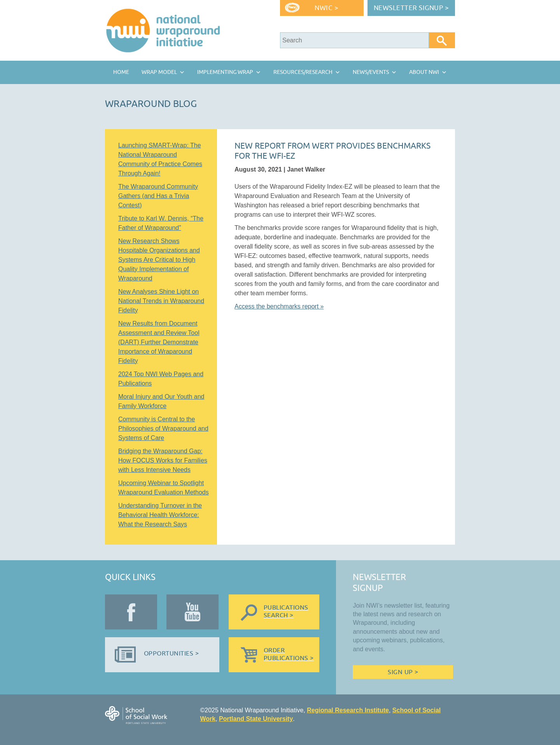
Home (121, 72)
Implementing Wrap (225, 72)
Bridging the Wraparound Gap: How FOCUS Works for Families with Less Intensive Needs (163, 460)
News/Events (371, 72)
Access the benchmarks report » (279, 306)
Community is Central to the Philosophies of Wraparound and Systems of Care (163, 429)
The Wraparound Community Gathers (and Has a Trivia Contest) (158, 196)
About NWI (424, 72)
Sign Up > (403, 672)
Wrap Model (159, 72)
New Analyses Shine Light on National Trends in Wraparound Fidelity (161, 301)
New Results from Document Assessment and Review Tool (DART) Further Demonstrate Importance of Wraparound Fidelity (159, 342)
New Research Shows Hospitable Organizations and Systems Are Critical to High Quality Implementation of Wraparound (159, 260)
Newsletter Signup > (411, 8)
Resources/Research (303, 72)
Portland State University (256, 719)
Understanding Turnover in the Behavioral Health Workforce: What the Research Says (160, 515)
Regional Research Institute (348, 710)
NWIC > (326, 8)
